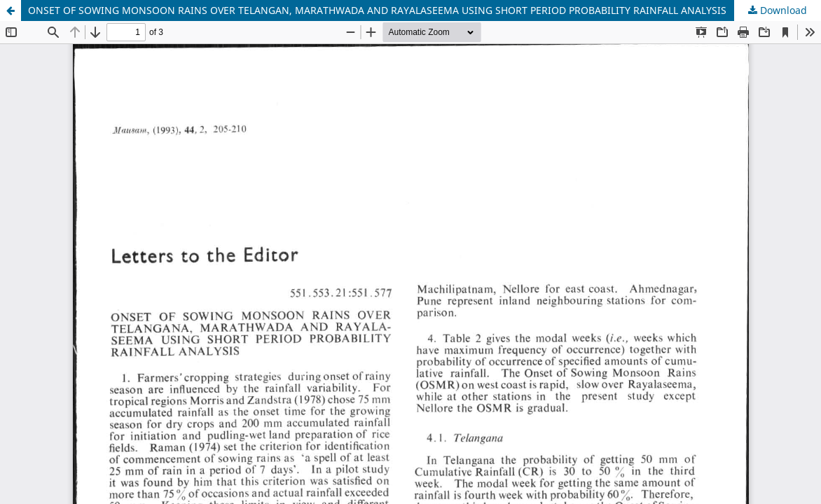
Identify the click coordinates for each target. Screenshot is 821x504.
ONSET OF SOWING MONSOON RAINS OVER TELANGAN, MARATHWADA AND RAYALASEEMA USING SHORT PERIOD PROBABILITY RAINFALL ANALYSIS (377, 10)
